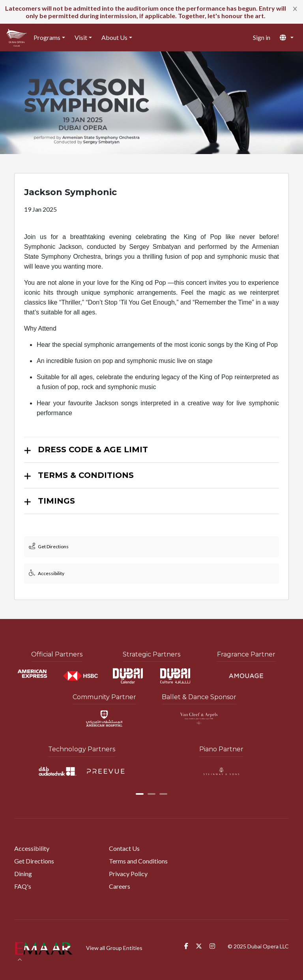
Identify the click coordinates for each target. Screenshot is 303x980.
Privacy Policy (128, 874)
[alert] (151, 12)
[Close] (295, 8)
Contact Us (124, 848)
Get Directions (34, 861)
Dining (23, 874)
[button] (287, 38)
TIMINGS (56, 501)
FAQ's (23, 886)
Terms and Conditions (138, 861)
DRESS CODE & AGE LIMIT (93, 450)
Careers (120, 886)
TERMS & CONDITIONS (86, 475)
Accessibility (32, 848)
